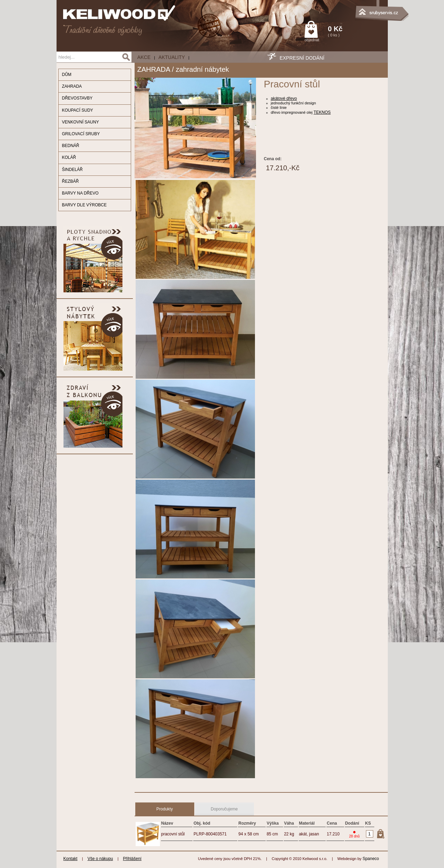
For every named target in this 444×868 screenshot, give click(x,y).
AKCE (144, 57)
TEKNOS (322, 112)
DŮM (67, 75)
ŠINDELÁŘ (72, 170)
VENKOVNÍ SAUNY (81, 122)
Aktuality (172, 57)
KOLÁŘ (69, 157)
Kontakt (71, 859)
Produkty (165, 809)
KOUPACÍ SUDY (78, 110)
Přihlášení (132, 859)
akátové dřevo (284, 98)
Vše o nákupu (100, 859)
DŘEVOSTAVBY (77, 98)
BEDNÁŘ (71, 146)
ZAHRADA (72, 86)
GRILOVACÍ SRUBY (81, 134)
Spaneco (371, 859)
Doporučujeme (224, 809)
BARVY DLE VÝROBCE (84, 205)
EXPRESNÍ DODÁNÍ (302, 58)
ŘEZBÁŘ (71, 181)
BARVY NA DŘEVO (80, 193)
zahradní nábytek (202, 69)
